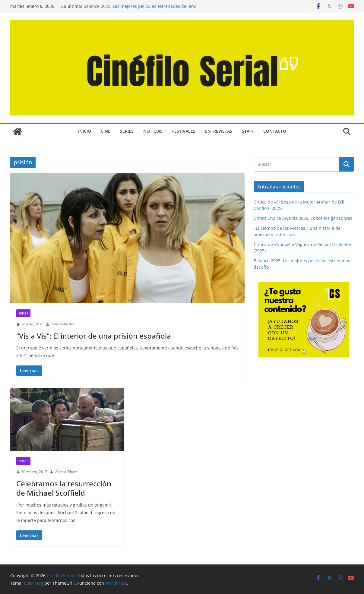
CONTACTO (275, 131)
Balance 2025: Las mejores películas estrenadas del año (140, 6)
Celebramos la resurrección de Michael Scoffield (64, 488)
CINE (106, 131)
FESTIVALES (184, 131)
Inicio (85, 131)
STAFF (248, 131)
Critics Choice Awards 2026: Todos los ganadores (303, 218)
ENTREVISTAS (219, 131)
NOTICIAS (153, 131)
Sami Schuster (63, 324)
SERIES (127, 131)
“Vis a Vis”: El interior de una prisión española (94, 336)
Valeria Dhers (66, 472)
